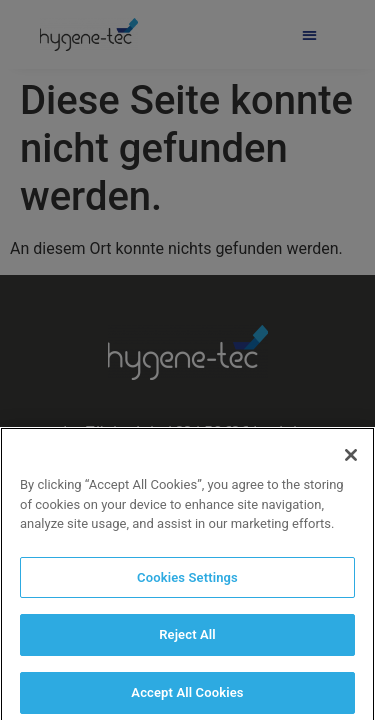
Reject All (187, 640)
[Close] (351, 461)
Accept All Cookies (187, 698)
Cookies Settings (187, 583)
